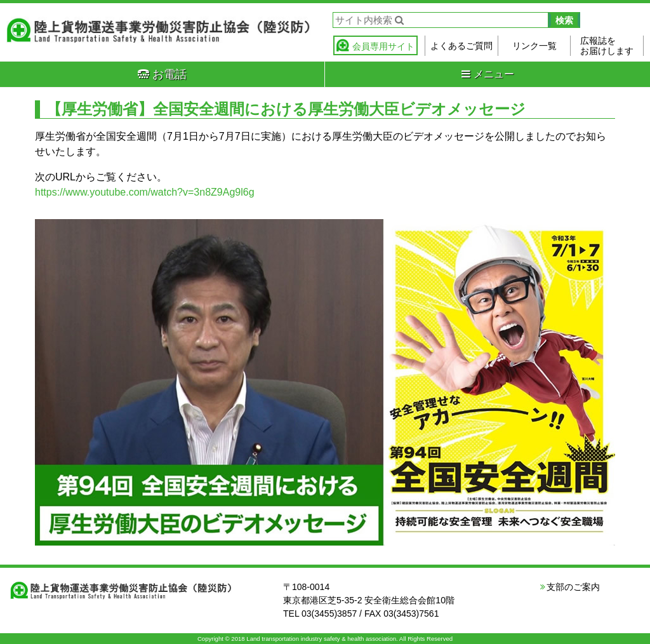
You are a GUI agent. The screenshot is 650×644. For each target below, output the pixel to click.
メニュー (488, 74)
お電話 (162, 74)
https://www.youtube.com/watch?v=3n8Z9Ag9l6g (145, 192)
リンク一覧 (534, 46)
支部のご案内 (573, 587)
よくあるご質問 (461, 46)
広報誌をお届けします (607, 46)
